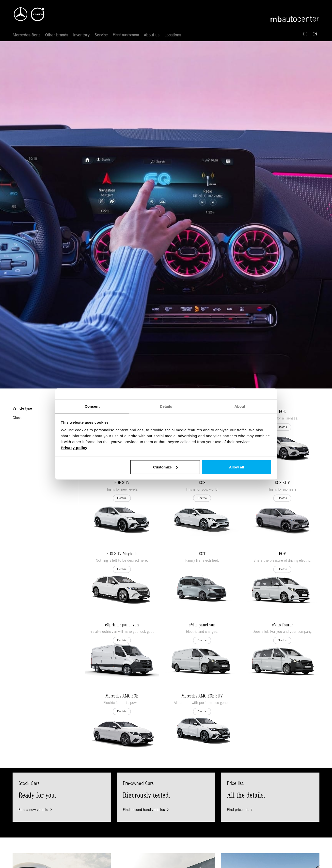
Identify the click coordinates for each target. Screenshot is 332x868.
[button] (26, 36)
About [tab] (240, 406)
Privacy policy (74, 448)
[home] (37, 13)
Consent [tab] (92, 406)
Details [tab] (166, 406)
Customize (165, 467)
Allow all (237, 467)
